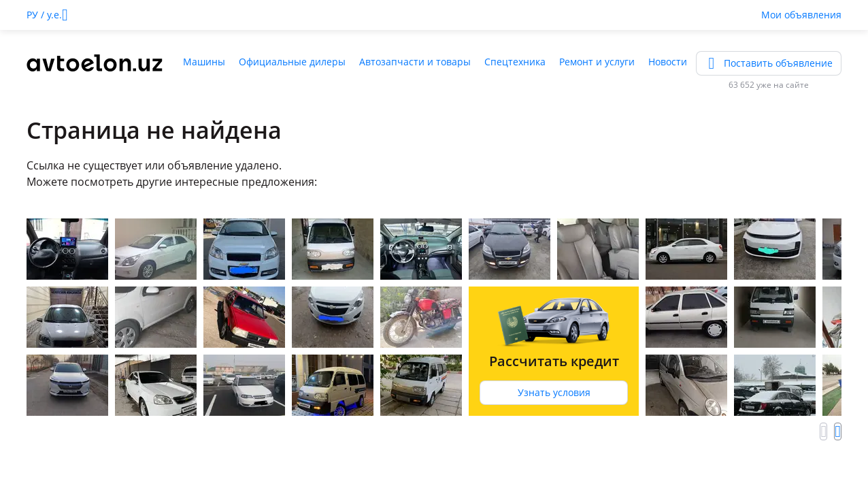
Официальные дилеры (292, 62)
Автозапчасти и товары (415, 62)
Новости (668, 62)
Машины (204, 62)
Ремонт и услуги (597, 62)
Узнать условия (554, 392)
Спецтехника (515, 62)
